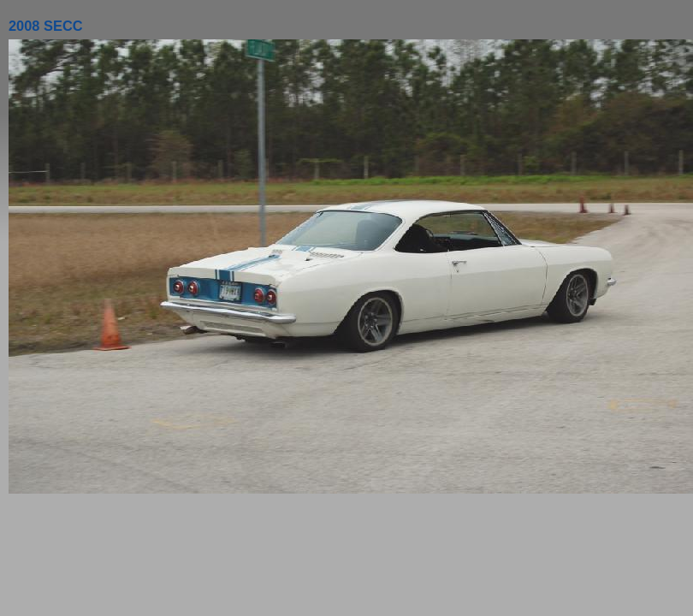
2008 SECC (46, 26)
